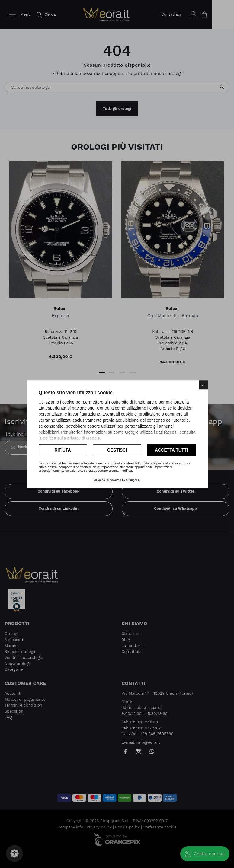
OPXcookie (101, 480)
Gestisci (117, 450)
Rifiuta (63, 450)
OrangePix (133, 480)
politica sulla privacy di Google (71, 438)
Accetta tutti (171, 450)
